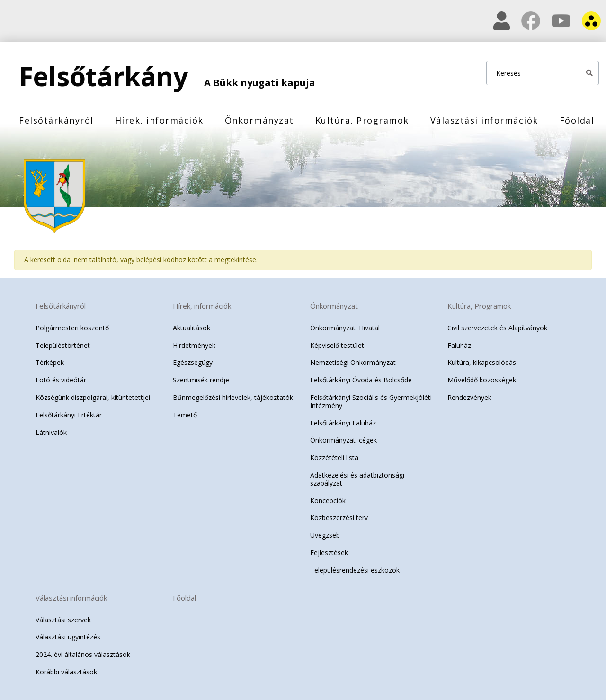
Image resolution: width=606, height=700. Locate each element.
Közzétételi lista (334, 457)
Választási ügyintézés (68, 637)
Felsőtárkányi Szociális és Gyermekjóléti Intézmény (371, 401)
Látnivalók (51, 432)
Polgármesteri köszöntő (72, 328)
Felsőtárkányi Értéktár (69, 415)
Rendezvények (469, 397)
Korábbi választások (66, 672)
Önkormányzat (259, 120)
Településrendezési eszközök (355, 570)
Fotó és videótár (61, 380)
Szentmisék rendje (201, 380)
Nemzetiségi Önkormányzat (353, 362)
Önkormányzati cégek (343, 440)
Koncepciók (328, 501)
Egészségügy (193, 362)
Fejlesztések (329, 553)
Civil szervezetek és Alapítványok (497, 328)
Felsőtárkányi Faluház (343, 423)
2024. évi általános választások (83, 654)
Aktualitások (192, 328)
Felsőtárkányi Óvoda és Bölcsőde (361, 380)
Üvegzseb (325, 535)
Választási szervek (63, 620)
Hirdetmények (194, 345)
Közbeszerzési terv (339, 518)
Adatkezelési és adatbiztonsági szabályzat (357, 479)
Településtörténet (63, 345)
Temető (185, 415)
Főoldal (577, 120)
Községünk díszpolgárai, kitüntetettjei (93, 397)
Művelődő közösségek (482, 380)
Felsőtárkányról (56, 120)
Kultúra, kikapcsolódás (482, 362)
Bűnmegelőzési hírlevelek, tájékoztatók (233, 397)
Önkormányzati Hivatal (345, 328)
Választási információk (484, 120)
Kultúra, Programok (362, 120)
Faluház (459, 345)
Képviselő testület (337, 345)
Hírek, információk (159, 120)
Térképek (50, 362)
